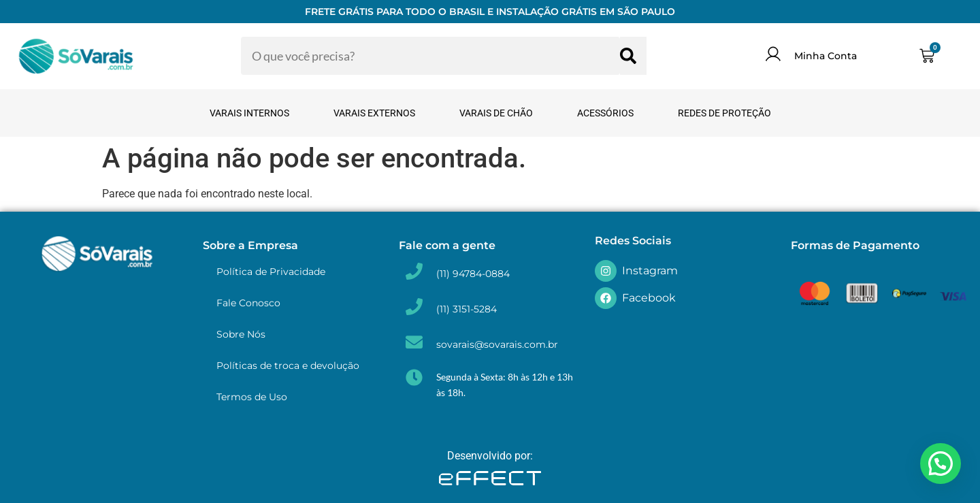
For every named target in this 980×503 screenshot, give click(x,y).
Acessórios (605, 113)
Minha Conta (826, 56)
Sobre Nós (241, 334)
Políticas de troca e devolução (288, 366)
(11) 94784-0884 (473, 274)
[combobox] (430, 56)
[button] (941, 464)
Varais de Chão (496, 113)
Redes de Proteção (724, 113)
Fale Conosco (248, 303)
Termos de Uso (252, 397)
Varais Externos (374, 113)
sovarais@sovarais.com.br (497, 344)
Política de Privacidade (271, 272)
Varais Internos (249, 113)
